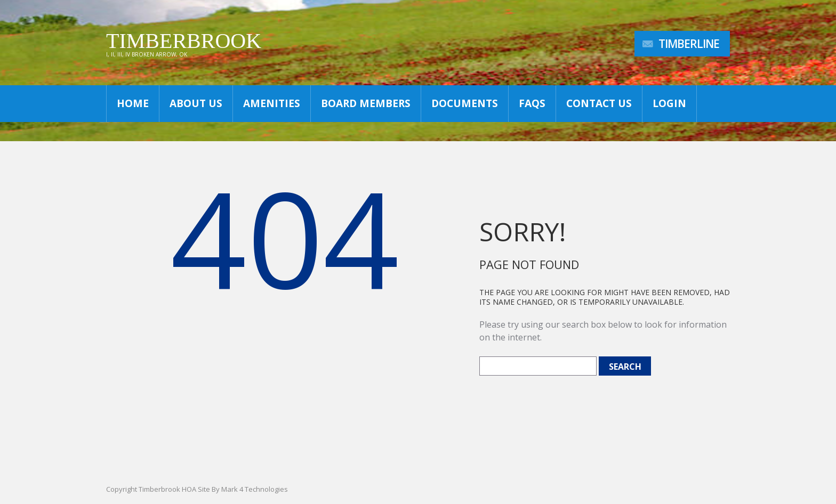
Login (669, 103)
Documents (465, 103)
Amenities (272, 103)
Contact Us (599, 103)
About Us (196, 103)
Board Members (366, 103)
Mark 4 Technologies (255, 489)
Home (133, 103)
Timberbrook (184, 41)
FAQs (532, 103)
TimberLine (689, 44)
